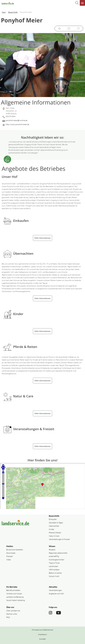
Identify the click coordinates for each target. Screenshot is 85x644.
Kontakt (42, 639)
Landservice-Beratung (15, 597)
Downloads (11, 553)
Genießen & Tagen (56, 523)
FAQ (8, 617)
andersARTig (54, 556)
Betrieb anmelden (13, 590)
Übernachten (54, 526)
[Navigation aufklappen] (82, 3)
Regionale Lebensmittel (58, 553)
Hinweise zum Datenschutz (42, 630)
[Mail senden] (42, 121)
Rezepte (52, 550)
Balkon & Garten (55, 573)
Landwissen (53, 566)
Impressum (42, 634)
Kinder (52, 529)
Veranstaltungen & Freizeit (59, 539)
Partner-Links (12, 614)
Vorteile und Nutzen (14, 594)
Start (4, 12)
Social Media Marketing (16, 600)
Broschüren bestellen (15, 550)
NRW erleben (54, 570)
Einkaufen (53, 519)
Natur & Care (54, 536)
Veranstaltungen (55, 590)
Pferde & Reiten (55, 533)
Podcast (9, 556)
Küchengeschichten (57, 560)
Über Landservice (13, 611)
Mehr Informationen (42, 238)
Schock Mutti (54, 576)
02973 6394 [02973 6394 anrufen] (11, 116)
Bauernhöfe (13, 12)
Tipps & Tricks (54, 563)
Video (9, 560)
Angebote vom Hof (56, 594)
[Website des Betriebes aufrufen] (42, 125)
